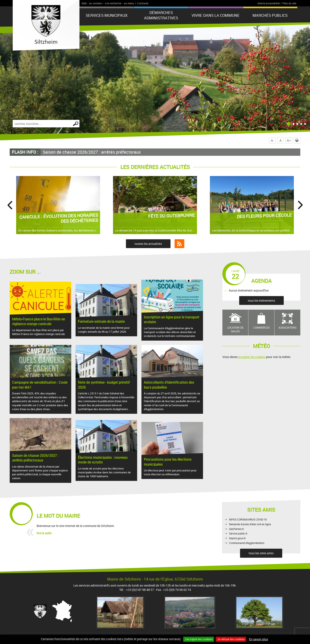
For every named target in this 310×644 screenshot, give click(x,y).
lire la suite (44, 533)
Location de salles (235, 329)
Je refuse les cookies (231, 639)
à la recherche (113, 3)
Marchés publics (270, 15)
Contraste (143, 3)
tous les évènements (261, 300)
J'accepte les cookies (199, 639)
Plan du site (289, 3)
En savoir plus (259, 639)
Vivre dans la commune (216, 15)
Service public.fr (238, 533)
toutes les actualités (148, 244)
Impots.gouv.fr (237, 538)
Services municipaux (107, 15)
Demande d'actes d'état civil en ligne (250, 524)
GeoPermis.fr (236, 529)
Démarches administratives (161, 15)
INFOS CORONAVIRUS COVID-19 (248, 519)
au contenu (96, 3)
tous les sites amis (261, 553)
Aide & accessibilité (269, 3)
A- (272, 141)
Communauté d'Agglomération (247, 543)
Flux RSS (179, 244)
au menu (129, 3)
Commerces (261, 327)
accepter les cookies (252, 357)
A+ (289, 141)
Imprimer (298, 141)
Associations (288, 327)
